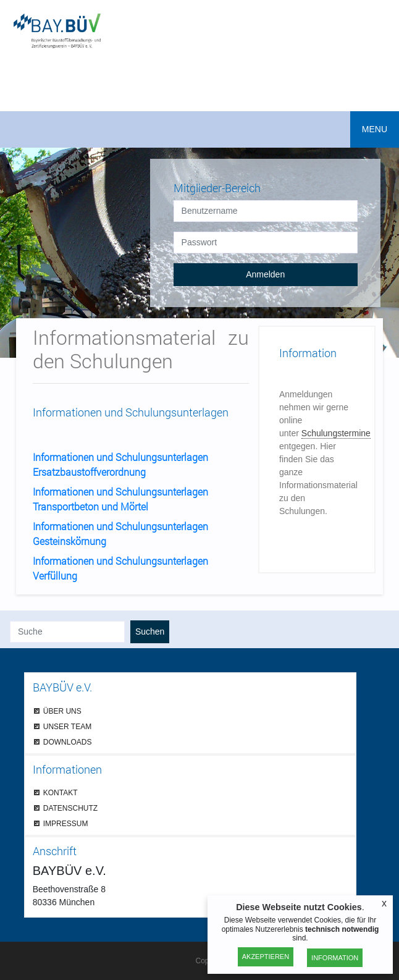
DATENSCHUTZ (70, 808)
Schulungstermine (336, 433)
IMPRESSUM (66, 823)
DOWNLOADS (68, 742)
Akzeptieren (266, 957)
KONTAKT (61, 792)
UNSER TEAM (67, 726)
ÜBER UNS (62, 711)
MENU (375, 129)
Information (335, 958)
